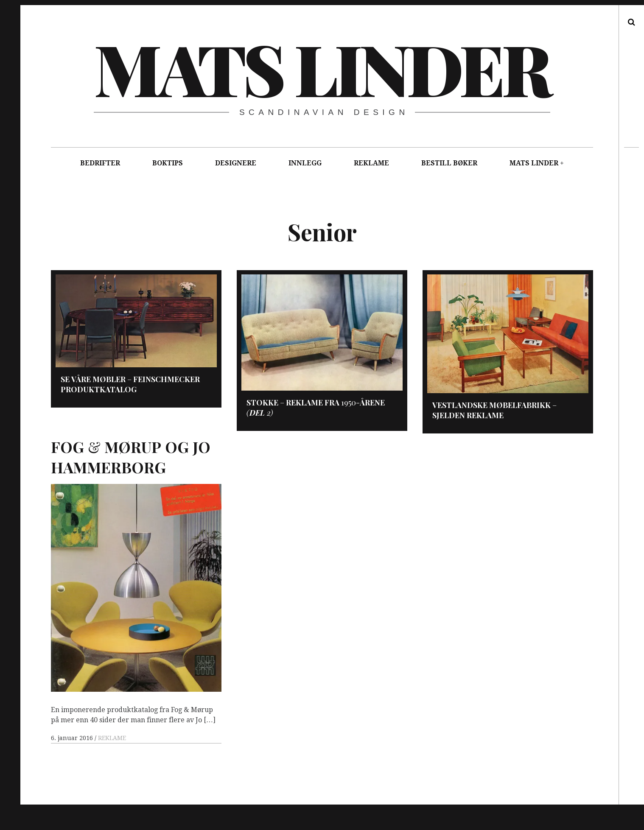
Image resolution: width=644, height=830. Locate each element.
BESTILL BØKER (449, 163)
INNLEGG (305, 163)
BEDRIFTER (100, 163)
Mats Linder (321, 68)
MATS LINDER (534, 163)
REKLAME (371, 163)
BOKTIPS (168, 163)
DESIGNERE (236, 163)
